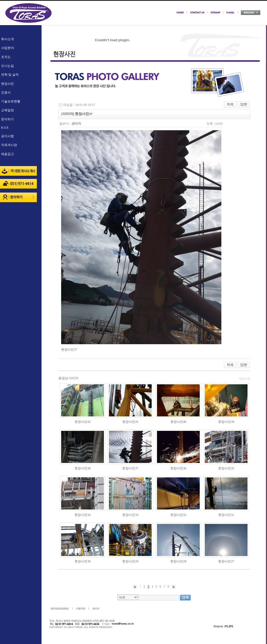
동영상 (63, 378)
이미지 (74, 378)
